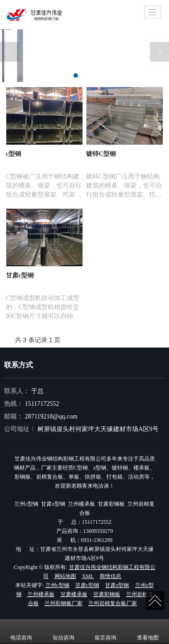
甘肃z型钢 (117, 585)
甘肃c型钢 (87, 585)
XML (88, 576)
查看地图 (148, 631)
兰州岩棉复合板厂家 (113, 603)
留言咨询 (105, 631)
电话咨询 (21, 631)
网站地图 (65, 576)
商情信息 (110, 576)
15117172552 (42, 404)
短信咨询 (64, 631)
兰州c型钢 (57, 585)
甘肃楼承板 (74, 594)
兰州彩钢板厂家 (64, 603)
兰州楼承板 (41, 594)
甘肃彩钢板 (107, 594)
